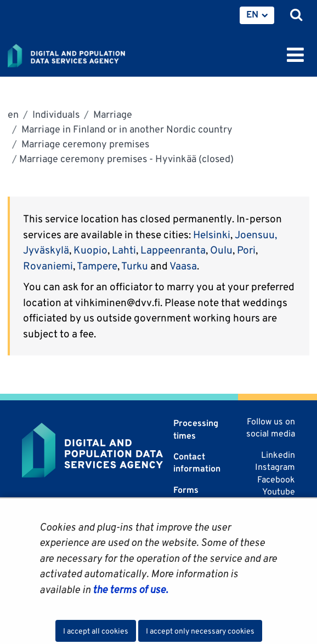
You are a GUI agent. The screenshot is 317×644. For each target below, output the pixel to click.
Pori (246, 250)
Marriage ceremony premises (84, 144)
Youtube (279, 491)
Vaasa (183, 266)
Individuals (55, 114)
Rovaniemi (48, 266)
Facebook (276, 479)
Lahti (124, 250)
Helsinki (212, 234)
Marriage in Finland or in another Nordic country (126, 129)
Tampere (97, 266)
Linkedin (278, 455)
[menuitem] (257, 15)
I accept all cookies (96, 631)
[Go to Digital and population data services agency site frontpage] (91, 54)
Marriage (112, 114)
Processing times (196, 429)
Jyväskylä (46, 250)
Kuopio (90, 250)
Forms (186, 490)
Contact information (197, 462)
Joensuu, (256, 234)
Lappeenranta (173, 250)
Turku (136, 266)
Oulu (221, 250)
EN (252, 14)
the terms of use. (129, 589)
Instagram (275, 467)
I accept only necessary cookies (200, 631)
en (13, 114)
